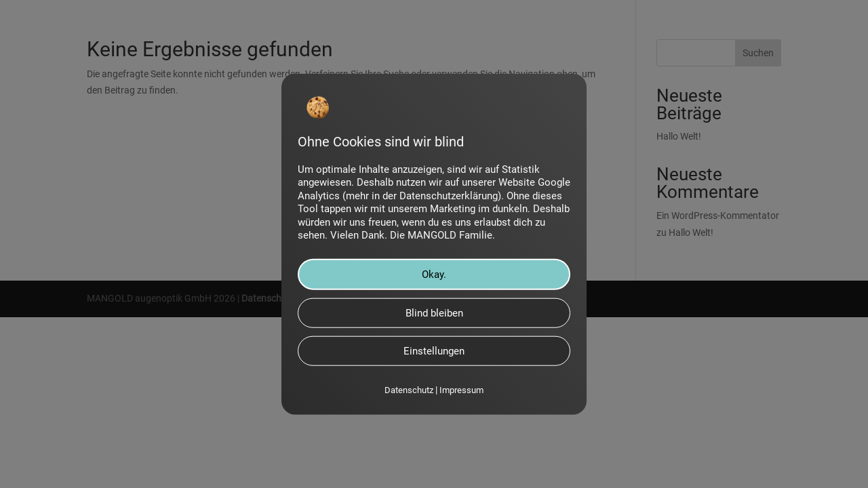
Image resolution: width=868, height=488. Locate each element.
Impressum (461, 390)
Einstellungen (434, 351)
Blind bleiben (434, 313)
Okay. (434, 274)
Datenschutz (409, 390)
